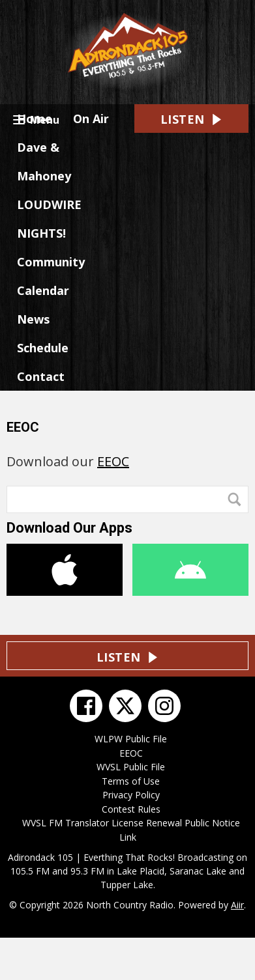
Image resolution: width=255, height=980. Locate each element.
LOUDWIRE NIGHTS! (49, 219)
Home (35, 119)
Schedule (43, 348)
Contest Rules (131, 809)
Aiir (237, 905)
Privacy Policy (131, 795)
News (33, 319)
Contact (41, 376)
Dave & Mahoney (44, 161)
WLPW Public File (131, 739)
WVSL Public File (131, 767)
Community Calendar (51, 276)
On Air (91, 119)
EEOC (113, 461)
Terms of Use (131, 781)
